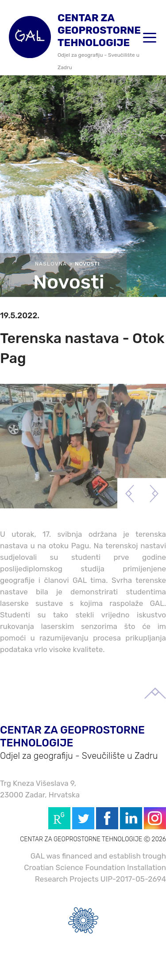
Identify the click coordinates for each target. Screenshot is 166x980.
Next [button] (154, 494)
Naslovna (51, 264)
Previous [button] (129, 494)
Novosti (87, 264)
